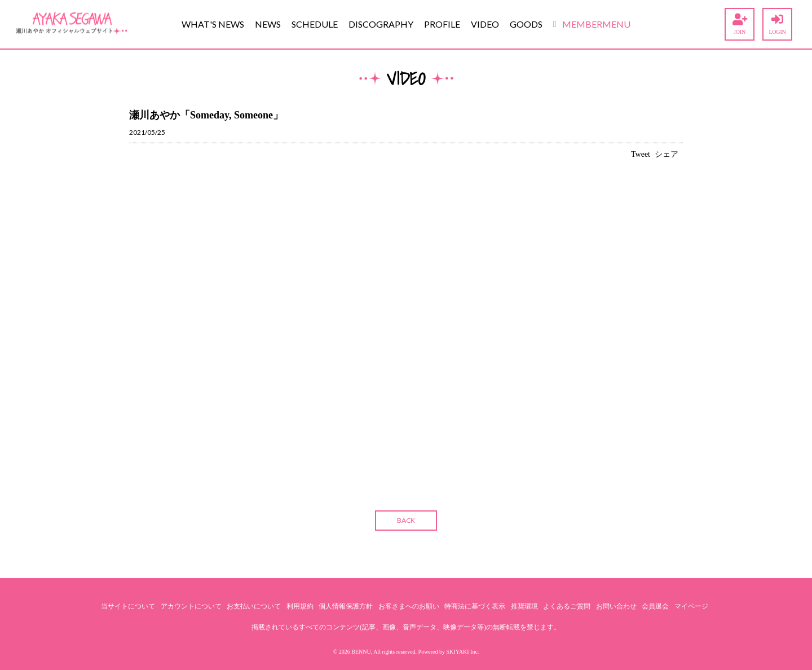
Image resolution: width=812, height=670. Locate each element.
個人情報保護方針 (346, 606)
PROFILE (442, 24)
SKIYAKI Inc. (463, 652)
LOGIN (777, 24)
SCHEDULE (315, 24)
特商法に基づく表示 (475, 606)
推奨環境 (524, 606)
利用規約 (300, 606)
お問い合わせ (616, 606)
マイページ (691, 606)
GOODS (526, 24)
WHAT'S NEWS (213, 24)
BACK (406, 520)
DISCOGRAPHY (381, 24)
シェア (667, 154)
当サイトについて (128, 606)
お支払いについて (254, 606)
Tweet (641, 154)
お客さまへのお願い (409, 606)
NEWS (268, 24)
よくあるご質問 (567, 606)
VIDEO (485, 24)
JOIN (740, 24)
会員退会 (655, 606)
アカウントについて (191, 606)
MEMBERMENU (592, 24)
